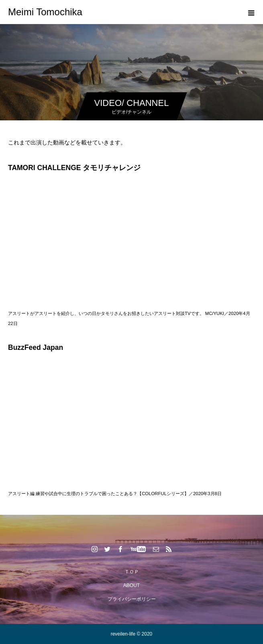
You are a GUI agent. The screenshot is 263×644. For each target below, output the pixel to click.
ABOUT (131, 585)
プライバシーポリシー (132, 599)
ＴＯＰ (132, 572)
